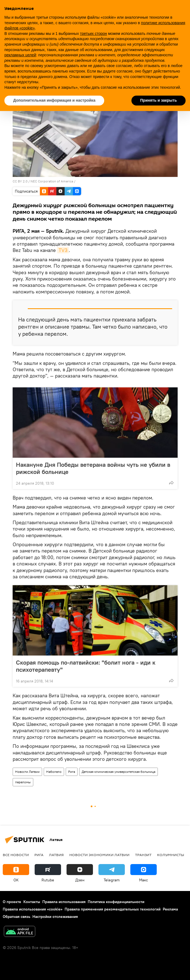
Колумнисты (171, 855)
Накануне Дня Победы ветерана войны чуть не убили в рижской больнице (93, 468)
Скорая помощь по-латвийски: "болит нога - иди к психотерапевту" (86, 666)
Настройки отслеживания (55, 917)
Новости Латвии (27, 772)
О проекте (12, 902)
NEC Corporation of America (52, 181)
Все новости (16, 855)
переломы (23, 782)
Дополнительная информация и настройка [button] (54, 100)
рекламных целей (20, 55)
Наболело (54, 772)
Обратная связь (16, 917)
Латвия (56, 855)
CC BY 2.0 (20, 181)
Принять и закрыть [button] (159, 100)
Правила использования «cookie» (33, 909)
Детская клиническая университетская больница (119, 772)
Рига (72, 772)
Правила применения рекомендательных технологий (113, 909)
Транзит (143, 855)
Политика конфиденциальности (116, 902)
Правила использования (64, 902)
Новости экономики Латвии (99, 855)
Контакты (32, 902)
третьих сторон (93, 34)
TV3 (63, 250)
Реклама (170, 909)
